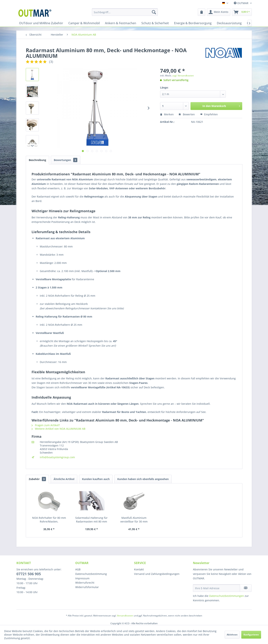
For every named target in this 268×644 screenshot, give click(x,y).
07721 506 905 (29, 574)
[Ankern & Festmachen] (121, 23)
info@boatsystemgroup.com (57, 457)
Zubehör (37, 479)
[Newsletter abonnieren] (246, 588)
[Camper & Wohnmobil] (84, 23)
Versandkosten (125, 616)
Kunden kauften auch (96, 479)
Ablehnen (232, 635)
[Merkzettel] (202, 12)
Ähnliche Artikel (64, 479)
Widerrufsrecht (85, 583)
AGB (78, 569)
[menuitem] (125, 12)
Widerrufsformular (87, 587)
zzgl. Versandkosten (183, 76)
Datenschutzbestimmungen (227, 596)
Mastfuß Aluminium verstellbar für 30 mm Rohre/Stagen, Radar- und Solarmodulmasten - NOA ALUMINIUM (134, 520)
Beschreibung (37, 160)
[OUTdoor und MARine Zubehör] (41, 23)
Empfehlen (209, 114)
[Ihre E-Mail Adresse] (216, 588)
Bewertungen (66, 160)
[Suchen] (154, 12)
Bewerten (187, 114)
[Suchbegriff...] (125, 12)
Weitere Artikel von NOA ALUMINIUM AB (58, 429)
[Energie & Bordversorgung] (193, 23)
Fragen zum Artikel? (46, 425)
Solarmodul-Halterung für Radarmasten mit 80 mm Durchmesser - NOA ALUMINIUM (91, 520)
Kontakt (139, 569)
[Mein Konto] (219, 12)
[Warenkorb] (242, 12)
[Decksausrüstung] (229, 23)
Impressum (82, 578)
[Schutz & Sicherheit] (155, 23)
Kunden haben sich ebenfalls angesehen (143, 479)
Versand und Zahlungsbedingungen (157, 574)
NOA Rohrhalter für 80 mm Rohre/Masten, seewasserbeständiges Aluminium (49, 520)
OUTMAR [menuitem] (241, 3)
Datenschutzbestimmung (91, 574)
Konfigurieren (251, 635)
